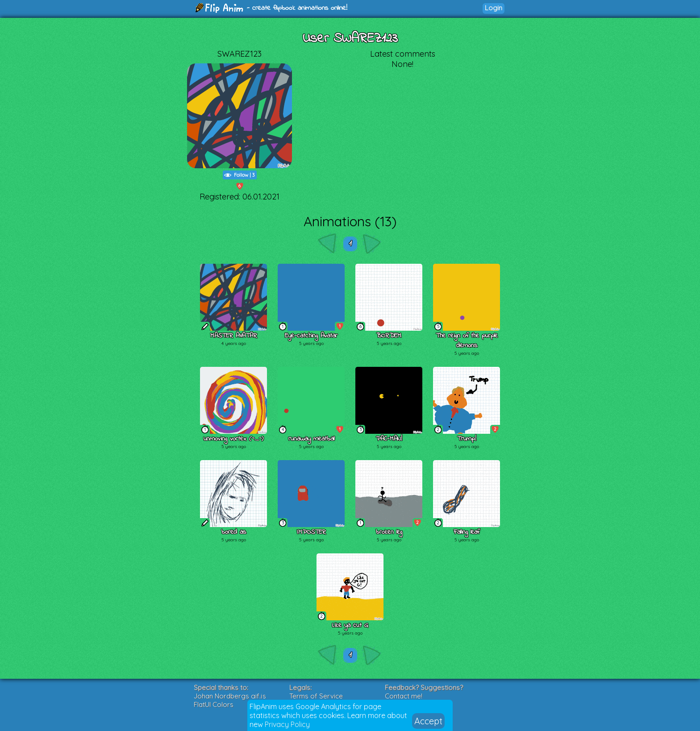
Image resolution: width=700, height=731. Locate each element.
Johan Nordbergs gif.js (230, 696)
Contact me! (404, 696)
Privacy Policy (287, 724)
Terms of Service (316, 696)
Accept (428, 721)
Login (494, 8)
